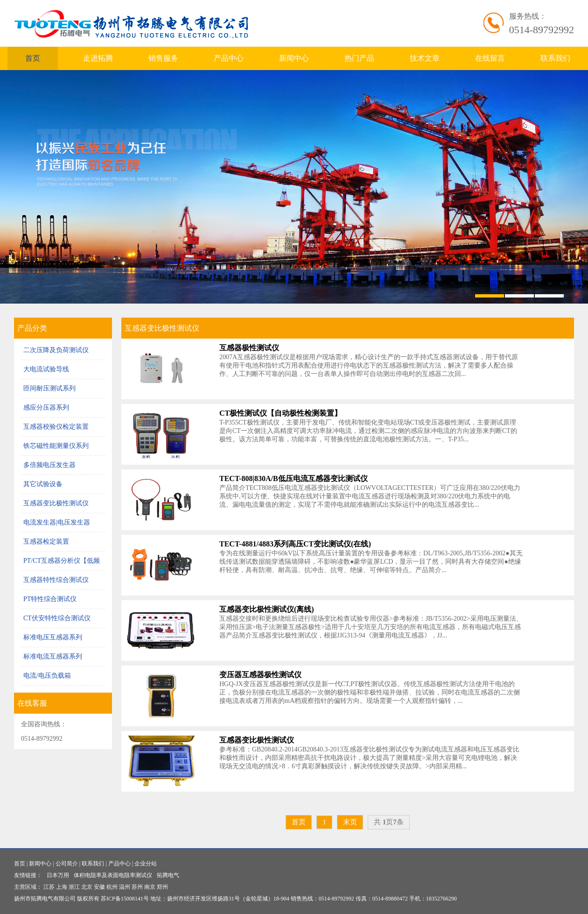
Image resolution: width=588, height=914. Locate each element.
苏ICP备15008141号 (125, 899)
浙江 (74, 887)
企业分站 (146, 864)
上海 (62, 887)
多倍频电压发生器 (49, 465)
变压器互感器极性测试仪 (260, 675)
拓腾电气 (168, 875)
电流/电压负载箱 (47, 676)
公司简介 (67, 864)
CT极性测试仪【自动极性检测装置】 (280, 413)
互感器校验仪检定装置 (56, 427)
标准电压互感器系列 (53, 637)
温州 (125, 887)
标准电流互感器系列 (53, 656)
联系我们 (555, 58)
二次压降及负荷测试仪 (56, 350)
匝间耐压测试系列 (49, 388)
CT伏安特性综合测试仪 (57, 618)
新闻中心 (294, 58)
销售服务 (163, 58)
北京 (87, 887)
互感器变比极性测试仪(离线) (267, 609)
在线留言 (490, 58)
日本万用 (58, 875)
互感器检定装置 (46, 542)
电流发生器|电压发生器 (57, 522)
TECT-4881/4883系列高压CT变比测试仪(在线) (295, 544)
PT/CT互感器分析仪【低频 (62, 561)
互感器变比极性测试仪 (56, 503)
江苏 (49, 887)
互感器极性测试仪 (249, 348)
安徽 (99, 887)
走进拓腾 (98, 58)
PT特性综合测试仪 (50, 599)
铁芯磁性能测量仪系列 (56, 446)
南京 (150, 887)
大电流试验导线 (46, 369)
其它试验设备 (43, 484)
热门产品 (359, 58)
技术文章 (425, 58)
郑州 (162, 887)
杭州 (112, 887)
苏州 (137, 887)
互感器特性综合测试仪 (56, 580)
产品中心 (229, 58)
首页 (33, 58)
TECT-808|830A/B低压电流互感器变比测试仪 (294, 478)
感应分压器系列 (46, 407)
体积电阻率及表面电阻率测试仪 (113, 875)
